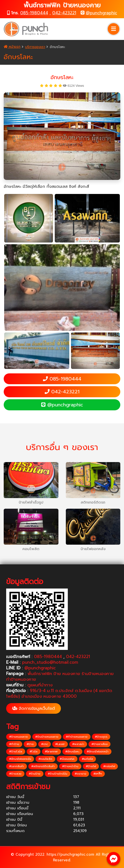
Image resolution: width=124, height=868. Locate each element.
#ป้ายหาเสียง (99, 744)
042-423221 (64, 13)
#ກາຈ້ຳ (98, 774)
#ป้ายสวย (15, 774)
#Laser (60, 744)
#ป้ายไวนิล (16, 752)
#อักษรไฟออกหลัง (20, 759)
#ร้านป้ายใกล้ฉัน (58, 774)
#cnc (44, 744)
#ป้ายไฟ (91, 766)
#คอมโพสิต (45, 759)
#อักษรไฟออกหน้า (98, 752)
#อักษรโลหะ (72, 752)
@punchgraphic (101, 13)
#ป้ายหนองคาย (18, 737)
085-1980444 (34, 13)
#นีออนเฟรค (67, 759)
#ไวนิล (34, 752)
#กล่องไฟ (109, 766)
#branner (51, 752)
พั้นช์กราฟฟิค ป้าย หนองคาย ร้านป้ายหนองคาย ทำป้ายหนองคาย (60, 676)
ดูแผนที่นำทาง (40, 685)
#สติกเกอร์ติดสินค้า (43, 766)
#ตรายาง (80, 774)
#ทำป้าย (14, 744)
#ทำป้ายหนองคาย (77, 737)
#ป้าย (30, 744)
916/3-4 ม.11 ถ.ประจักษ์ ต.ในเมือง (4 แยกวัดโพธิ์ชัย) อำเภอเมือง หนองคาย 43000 (59, 693)
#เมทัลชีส (87, 759)
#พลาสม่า (78, 744)
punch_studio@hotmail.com (50, 662)
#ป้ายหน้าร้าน (70, 766)
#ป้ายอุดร (101, 737)
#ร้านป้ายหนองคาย (47, 737)
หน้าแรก (12, 47)
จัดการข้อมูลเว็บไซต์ (34, 708)
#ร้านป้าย (35, 774)
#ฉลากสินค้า (17, 766)
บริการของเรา (35, 47)
